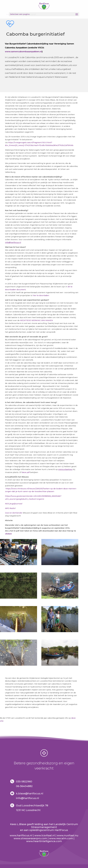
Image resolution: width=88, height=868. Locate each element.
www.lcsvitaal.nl (45, 835)
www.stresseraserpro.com (30, 838)
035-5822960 (24, 782)
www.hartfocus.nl (21, 835)
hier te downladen (41, 295)
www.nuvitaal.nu (68, 835)
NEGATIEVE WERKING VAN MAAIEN (36, 320)
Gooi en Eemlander (14, 513)
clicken (8, 534)
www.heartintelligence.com (44, 841)
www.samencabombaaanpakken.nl (23, 52)
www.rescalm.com (61, 838)
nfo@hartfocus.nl (28, 798)
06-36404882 (24, 786)
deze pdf (26, 472)
